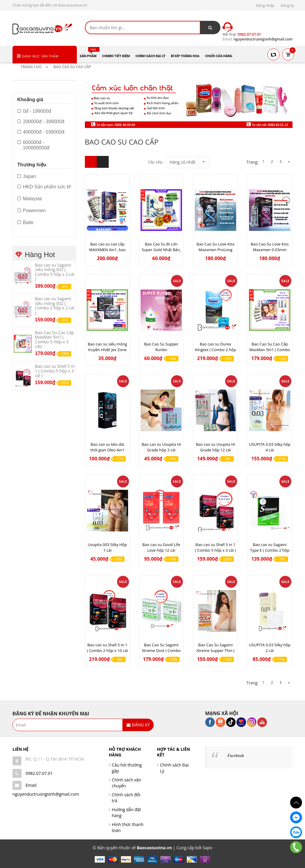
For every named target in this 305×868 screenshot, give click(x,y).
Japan (27, 176)
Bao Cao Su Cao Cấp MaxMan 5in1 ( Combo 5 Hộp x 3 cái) (270, 350)
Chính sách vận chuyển (126, 783)
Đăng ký (287, 6)
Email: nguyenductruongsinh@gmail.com (46, 790)
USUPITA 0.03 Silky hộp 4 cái (270, 447)
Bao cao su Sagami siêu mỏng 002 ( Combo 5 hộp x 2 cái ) (55, 272)
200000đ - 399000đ (41, 122)
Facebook (236, 756)
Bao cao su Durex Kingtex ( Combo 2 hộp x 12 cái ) (215, 350)
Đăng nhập (265, 6)
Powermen (31, 211)
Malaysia (29, 199)
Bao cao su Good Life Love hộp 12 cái (161, 547)
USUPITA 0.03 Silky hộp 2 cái (270, 648)
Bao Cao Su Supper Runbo (161, 347)
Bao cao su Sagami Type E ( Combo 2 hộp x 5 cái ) (270, 550)
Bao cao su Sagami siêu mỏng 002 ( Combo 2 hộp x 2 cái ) (55, 305)
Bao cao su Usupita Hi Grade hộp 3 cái (161, 447)
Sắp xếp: (156, 162)
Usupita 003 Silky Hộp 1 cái (108, 547)
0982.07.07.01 (39, 773)
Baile (25, 223)
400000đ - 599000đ (41, 132)
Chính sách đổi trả (126, 798)
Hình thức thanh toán (127, 827)
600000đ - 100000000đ (33, 145)
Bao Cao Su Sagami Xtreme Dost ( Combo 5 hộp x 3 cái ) (161, 650)
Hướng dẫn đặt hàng (126, 813)
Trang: (256, 162)
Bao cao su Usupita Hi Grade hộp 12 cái (215, 447)
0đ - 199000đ (34, 111)
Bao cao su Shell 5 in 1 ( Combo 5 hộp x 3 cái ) (215, 547)
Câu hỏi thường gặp (127, 768)
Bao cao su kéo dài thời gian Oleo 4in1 (107, 447)
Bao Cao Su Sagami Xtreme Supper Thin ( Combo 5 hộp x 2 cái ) (215, 650)
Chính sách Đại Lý (174, 768)
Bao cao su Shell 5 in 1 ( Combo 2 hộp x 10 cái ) (108, 650)
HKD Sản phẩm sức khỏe (47, 187)
